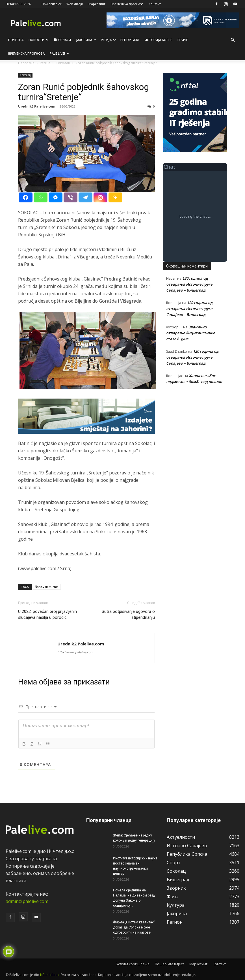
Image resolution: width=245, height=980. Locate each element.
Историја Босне (159, 40)
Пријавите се (52, 4)
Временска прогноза (127, 4)
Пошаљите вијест (169, 964)
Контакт (155, 4)
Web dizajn (75, 4)
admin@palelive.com (27, 901)
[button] (233, 40)
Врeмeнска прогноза (26, 53)
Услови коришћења (133, 964)
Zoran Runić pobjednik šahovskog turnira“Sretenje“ (84, 92)
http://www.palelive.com (75, 652)
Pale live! (59, 53)
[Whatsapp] (41, 197)
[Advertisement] (195, 428)
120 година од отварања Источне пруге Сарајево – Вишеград (189, 284)
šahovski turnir (47, 587)
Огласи (62, 40)
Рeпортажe (130, 40)
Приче (183, 40)
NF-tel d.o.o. (50, 975)
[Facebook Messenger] (56, 197)
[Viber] (71, 197)
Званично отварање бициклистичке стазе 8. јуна (190, 333)
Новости (39, 40)
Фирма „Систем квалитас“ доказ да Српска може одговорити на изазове (134, 927)
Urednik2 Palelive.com (37, 106)
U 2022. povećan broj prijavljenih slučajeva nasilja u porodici (47, 614)
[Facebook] (26, 197)
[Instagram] (100, 197)
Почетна (16, 40)
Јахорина (86, 40)
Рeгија (108, 40)
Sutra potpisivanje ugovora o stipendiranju (128, 614)
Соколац (25, 75)
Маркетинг (97, 4)
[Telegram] (85, 197)
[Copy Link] (115, 197)
